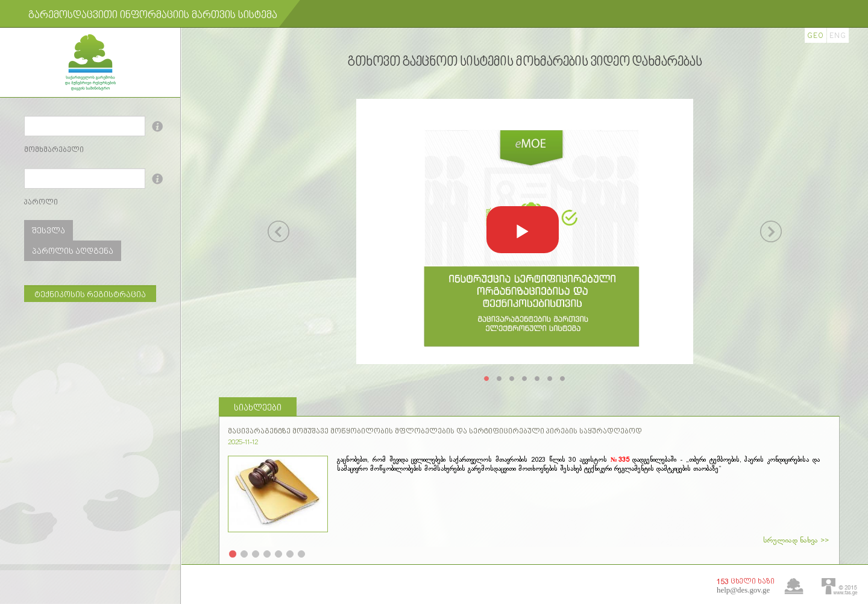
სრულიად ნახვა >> (796, 541)
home (794, 586)
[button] (523, 230)
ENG (838, 36)
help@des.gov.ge (743, 590)
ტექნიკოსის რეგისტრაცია (90, 295)
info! (159, 126)
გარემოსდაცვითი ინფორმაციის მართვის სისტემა (153, 16)
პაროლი (41, 203)
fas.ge (840, 587)
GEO (816, 36)
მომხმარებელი (54, 150)
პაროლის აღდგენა (73, 252)
